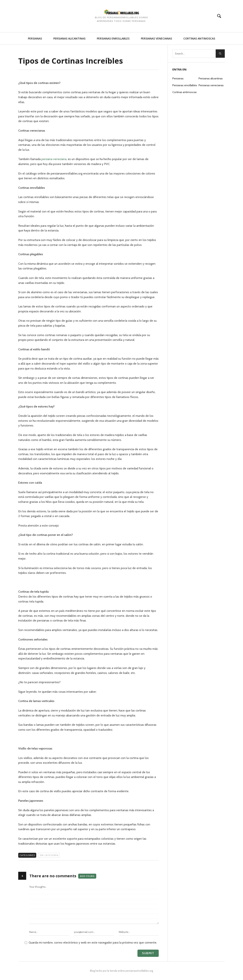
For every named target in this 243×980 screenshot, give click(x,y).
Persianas (35, 38)
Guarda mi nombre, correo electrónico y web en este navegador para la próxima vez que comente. (93, 942)
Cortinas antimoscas (199, 38)
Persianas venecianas (156, 38)
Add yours (87, 876)
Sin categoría (49, 855)
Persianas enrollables (113, 38)
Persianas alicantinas (69, 38)
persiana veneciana (54, 159)
